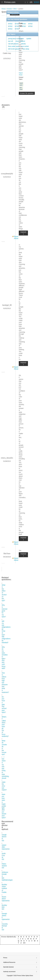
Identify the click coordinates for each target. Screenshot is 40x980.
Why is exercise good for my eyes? (4, 611)
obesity (23, 44)
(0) (31, 2)
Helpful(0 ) (23, 233)
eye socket (25, 46)
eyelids (29, 39)
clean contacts (20, 41)
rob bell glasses (13, 44)
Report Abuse (16, 237)
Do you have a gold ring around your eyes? (4, 705)
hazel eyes (21, 84)
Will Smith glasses (14, 49)
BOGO (37, 2)
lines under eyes (14, 46)
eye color (21, 89)
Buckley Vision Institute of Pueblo (4, 888)
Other (15, 9)
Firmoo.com (10, 2)
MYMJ (10, 24)
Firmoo (4, 9)
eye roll (11, 41)
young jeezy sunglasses (16, 39)
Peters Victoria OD (4, 866)
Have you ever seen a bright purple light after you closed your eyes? (4, 806)
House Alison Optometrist (6, 899)
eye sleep (26, 49)
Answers (9, 9)
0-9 (24, 943)
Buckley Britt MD (4, 907)
